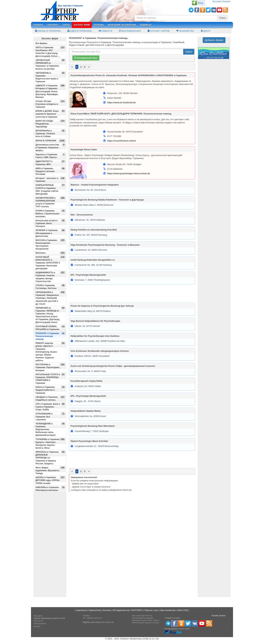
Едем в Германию (80, 31)
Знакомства (185, 31)
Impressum (82, 610)
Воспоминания (130, 31)
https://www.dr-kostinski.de (121, 103)
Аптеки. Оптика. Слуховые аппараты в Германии (51, 104)
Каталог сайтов (159, 31)
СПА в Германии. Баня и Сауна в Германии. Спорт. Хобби (51, 407)
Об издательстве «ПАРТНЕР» (128, 610)
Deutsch (226, 1)
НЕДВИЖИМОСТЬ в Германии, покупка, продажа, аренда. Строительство (51, 277)
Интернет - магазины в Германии (51, 180)
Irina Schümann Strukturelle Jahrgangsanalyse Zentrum (100, 351)
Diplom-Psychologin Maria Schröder (89, 441)
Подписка (146, 25)
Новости (105, 31)
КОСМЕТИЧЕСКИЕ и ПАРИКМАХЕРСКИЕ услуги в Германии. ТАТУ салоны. (51, 202)
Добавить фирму (214, 40)
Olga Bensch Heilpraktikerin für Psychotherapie (95, 321)
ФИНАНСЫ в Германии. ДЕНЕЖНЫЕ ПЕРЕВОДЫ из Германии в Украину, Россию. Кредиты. (51, 458)
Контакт (107, 610)
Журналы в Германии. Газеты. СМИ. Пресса (51, 156)
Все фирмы (41, 43)
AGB (179, 610)
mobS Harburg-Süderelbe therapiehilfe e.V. (93, 260)
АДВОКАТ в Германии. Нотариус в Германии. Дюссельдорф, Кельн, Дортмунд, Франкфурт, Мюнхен (51, 91)
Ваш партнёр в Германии (70, 6)
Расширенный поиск (86, 58)
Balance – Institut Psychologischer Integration (95, 185)
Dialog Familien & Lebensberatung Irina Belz (94, 230)
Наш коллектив (168, 610)
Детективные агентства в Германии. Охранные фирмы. (51, 147)
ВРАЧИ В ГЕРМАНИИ (51, 141)
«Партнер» (53, 25)
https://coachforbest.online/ (122, 141)
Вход (200, 3)
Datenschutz (95, 610)
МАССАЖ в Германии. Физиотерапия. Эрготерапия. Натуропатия (51, 244)
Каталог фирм (82, 25)
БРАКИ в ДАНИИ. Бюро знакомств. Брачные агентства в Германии (51, 114)
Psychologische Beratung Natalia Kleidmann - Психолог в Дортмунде (107, 200)
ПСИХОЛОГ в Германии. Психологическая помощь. (51, 336)
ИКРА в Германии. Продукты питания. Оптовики (51, 171)
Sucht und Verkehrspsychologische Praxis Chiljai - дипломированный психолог (113, 366)
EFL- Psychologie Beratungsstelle (88, 275)
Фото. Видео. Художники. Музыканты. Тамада (51, 470)
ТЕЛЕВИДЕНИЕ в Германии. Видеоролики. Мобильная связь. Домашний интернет (51, 429)
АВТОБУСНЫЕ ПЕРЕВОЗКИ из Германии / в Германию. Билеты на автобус (51, 64)
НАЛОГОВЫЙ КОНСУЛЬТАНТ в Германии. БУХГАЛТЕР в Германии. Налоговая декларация (51, 263)
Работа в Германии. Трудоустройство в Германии (51, 390)
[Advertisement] (50, 546)
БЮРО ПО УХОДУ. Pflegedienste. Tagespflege (51, 124)
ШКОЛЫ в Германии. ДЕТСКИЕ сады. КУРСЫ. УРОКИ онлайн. (51, 480)
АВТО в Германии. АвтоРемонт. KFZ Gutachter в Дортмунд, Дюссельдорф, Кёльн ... (51, 52)
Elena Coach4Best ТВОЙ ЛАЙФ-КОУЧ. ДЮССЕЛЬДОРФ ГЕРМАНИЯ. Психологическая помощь (121, 114)
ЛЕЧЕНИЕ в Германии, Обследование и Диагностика (51, 233)
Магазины (51, 253)
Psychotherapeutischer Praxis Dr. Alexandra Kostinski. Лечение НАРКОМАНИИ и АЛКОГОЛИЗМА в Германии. (129, 75)
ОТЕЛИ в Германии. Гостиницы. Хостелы (51, 287)
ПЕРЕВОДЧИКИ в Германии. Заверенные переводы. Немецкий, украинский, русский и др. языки (51, 298)
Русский (217, 1)
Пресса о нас (151, 610)
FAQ (186, 610)
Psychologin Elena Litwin (84, 150)
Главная (38, 25)
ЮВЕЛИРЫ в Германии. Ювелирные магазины (51, 489)
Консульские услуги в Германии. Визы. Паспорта (51, 223)
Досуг (206, 31)
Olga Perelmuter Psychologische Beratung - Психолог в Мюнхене (105, 245)
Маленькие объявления (122, 25)
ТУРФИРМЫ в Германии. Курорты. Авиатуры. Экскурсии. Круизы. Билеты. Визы (51, 444)
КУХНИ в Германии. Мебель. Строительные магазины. (51, 214)
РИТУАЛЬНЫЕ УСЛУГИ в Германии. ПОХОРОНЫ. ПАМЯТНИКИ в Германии (51, 379)
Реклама (99, 25)
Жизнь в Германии (48, 31)
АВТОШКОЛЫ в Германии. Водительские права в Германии (51, 77)
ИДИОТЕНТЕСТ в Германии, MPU (51, 163)
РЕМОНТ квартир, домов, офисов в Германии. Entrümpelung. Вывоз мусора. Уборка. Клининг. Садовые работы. (51, 352)
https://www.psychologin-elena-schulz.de (129, 173)
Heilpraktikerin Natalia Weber (86, 411)
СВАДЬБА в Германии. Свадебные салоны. (51, 398)
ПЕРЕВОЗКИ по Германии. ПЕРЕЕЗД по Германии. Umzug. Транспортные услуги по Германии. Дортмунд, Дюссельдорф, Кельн (51, 315)
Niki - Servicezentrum (82, 215)
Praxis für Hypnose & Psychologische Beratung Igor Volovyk (102, 306)
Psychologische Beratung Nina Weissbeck (93, 426)
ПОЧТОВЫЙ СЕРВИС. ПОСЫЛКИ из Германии (51, 328)
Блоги (66, 25)
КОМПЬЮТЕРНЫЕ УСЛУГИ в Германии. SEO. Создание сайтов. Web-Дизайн (51, 189)
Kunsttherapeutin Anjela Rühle (86, 381)
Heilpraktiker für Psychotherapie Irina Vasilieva (95, 336)
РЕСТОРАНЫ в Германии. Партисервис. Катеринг (51, 367)
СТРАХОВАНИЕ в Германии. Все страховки (51, 417)
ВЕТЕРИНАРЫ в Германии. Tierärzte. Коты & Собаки (51, 133)
